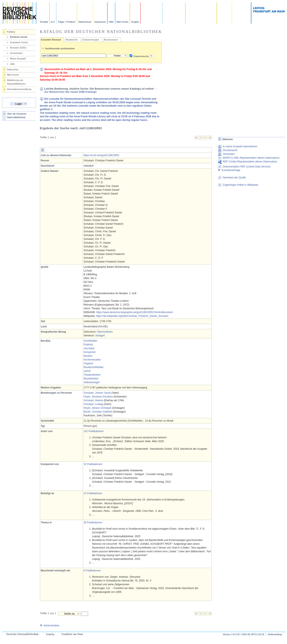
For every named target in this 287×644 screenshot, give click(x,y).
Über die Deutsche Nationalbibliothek (17, 116)
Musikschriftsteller (94, 367)
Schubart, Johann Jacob (97, 393)
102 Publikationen (94, 431)
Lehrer (87, 371)
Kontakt (44, 22)
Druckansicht (230, 150)
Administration (50, 626)
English (135, 22)
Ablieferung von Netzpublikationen (16, 82)
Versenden (229, 154)
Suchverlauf (16, 53)
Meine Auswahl (18, 59)
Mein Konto (123, 22)
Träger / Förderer (67, 22)
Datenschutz (85, 22)
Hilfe (111, 22)
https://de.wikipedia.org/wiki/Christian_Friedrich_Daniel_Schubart (132, 316)
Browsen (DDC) (18, 48)
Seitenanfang (275, 634)
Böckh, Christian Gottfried (98, 412)
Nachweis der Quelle (234, 178)
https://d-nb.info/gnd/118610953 (101, 155)
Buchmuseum (111, 40)
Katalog (11, 32)
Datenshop (13, 69)
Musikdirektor (91, 379)
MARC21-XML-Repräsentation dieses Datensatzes (251, 158)
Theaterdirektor (92, 375)
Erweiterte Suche (19, 42)
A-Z (53, 22)
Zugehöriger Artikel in (240, 185)
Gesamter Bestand (51, 40)
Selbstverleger (92, 382)
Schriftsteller (91, 341)
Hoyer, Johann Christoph (97, 408)
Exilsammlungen (91, 40)
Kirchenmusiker (92, 360)
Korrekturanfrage (229, 170)
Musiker (88, 356)
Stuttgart (100, 336)
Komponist (90, 352)
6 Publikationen (92, 571)
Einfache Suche (19, 37)
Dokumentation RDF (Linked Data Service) (246, 167)
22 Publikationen (93, 493)
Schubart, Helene (93, 400)
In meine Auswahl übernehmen (240, 146)
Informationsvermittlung (19, 89)
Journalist (89, 348)
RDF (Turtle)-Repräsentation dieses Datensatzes (250, 162)
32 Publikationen (93, 464)
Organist (88, 363)
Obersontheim (105, 332)
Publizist (88, 345)
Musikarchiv (72, 40)
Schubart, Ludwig (93, 404)
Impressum (100, 22)
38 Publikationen (93, 523)
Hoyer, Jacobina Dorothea (98, 397)
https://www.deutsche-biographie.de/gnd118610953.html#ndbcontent (135, 312)
